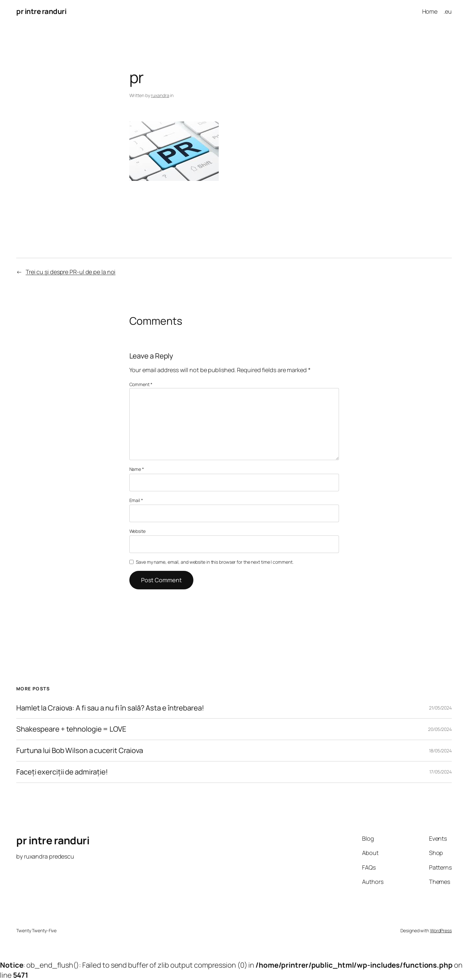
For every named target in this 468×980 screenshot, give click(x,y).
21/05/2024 (440, 708)
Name (137, 469)
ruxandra (160, 95)
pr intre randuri (41, 11)
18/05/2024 (440, 751)
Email (136, 500)
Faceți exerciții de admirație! (62, 772)
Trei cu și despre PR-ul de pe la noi (71, 272)
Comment (141, 384)
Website (137, 531)
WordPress (441, 930)
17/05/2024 (441, 772)
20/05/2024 (440, 729)
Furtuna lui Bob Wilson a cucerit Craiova (80, 751)
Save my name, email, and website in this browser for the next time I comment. (214, 562)
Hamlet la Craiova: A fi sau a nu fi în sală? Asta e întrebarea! (110, 708)
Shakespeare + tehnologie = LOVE (71, 729)
